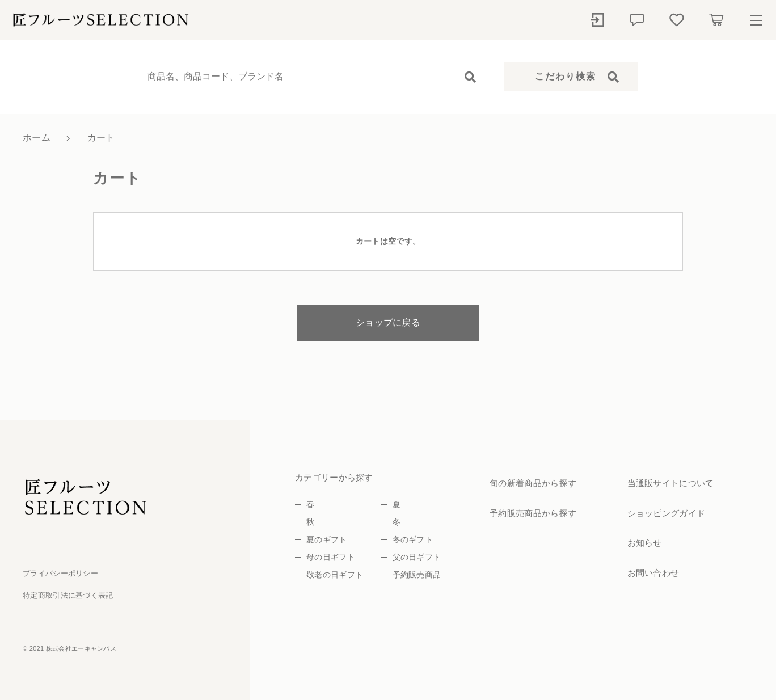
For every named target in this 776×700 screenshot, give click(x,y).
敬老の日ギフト (335, 575)
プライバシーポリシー (60, 573)
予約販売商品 (417, 575)
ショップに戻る (388, 322)
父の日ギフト (417, 557)
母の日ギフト (331, 557)
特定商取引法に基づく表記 (68, 595)
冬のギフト (413, 539)
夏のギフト (327, 539)
